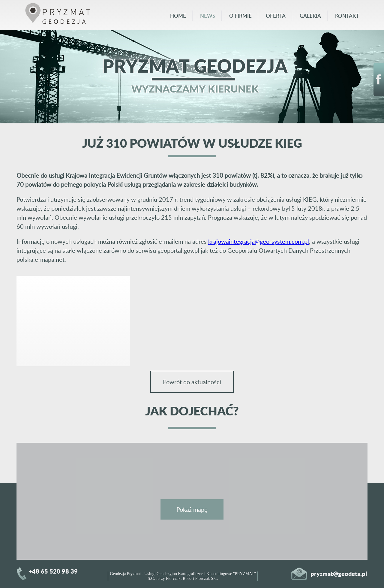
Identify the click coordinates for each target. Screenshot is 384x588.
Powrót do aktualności (192, 382)
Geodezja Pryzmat (126, 574)
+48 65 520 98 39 (53, 571)
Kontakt (347, 16)
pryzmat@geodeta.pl (339, 574)
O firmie (240, 16)
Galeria (310, 16)
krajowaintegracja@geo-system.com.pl (259, 241)
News (208, 16)
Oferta (276, 16)
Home (178, 16)
